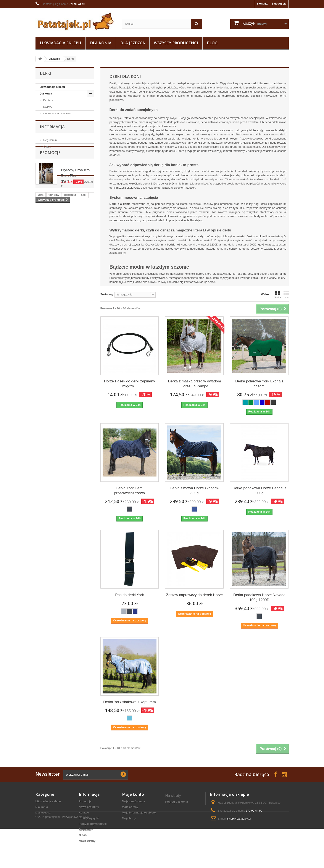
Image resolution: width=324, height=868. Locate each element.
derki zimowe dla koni (180, 824)
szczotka (70, 395)
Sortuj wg (107, 294)
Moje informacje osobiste (139, 813)
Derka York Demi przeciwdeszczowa (130, 491)
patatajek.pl (52, 856)
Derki (46, 140)
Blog (212, 43)
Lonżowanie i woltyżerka (58, 234)
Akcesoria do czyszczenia (59, 221)
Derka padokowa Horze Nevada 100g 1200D (259, 597)
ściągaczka (75, 421)
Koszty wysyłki (89, 818)
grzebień (67, 427)
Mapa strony (87, 841)
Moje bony (129, 818)
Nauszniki (49, 134)
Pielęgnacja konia (54, 120)
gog (40, 434)
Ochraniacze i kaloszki (57, 114)
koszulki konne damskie (182, 830)
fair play (54, 395)
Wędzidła (49, 207)
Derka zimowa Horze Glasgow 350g (194, 491)
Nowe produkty (89, 807)
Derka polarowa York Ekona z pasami (259, 384)
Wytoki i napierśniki (55, 214)
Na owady (49, 248)
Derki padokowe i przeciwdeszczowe (56, 184)
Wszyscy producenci (176, 43)
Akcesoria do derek (58, 147)
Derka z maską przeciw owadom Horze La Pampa (194, 384)
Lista (286, 295)
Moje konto (133, 794)
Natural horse (51, 254)
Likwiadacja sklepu (60, 43)
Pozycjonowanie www (76, 856)
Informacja (52, 284)
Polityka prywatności (93, 824)
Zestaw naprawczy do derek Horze (195, 595)
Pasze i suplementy (55, 241)
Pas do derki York (129, 595)
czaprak (57, 421)
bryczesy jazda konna (180, 813)
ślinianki (43, 408)
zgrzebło (60, 408)
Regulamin (50, 296)
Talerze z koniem (177, 807)
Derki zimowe (55, 174)
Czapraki (48, 127)
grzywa (42, 421)
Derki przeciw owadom (60, 161)
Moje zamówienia (134, 801)
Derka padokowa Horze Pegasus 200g (259, 491)
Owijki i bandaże (53, 194)
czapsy (42, 414)
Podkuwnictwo (52, 261)
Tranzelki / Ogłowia (55, 201)
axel (84, 395)
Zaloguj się (279, 4)
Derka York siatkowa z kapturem (130, 702)
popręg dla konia (177, 802)
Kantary (48, 100)
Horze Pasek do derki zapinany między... (130, 384)
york (41, 395)
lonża (79, 401)
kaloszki (57, 414)
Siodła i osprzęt (52, 227)
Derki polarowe (56, 154)
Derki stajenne (55, 167)
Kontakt (262, 4)
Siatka (278, 295)
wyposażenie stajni (178, 835)
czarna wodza (47, 427)
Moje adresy (130, 807)
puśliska (73, 414)
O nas (47, 302)
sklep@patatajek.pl (239, 819)
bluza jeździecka (177, 819)
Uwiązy (47, 107)
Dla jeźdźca (133, 43)
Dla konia (101, 43)
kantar (74, 408)
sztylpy (66, 401)
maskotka (84, 427)
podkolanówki (47, 401)
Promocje (50, 319)
